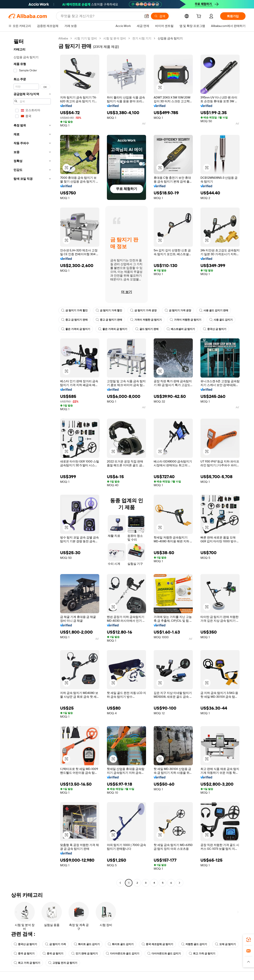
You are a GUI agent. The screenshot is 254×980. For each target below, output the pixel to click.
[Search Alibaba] (101, 16)
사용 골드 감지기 (221, 320)
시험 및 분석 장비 (115, 38)
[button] (147, 16)
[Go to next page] (179, 883)
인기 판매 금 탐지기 (85, 954)
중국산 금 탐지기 (215, 329)
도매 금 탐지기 (225, 944)
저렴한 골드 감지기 (194, 944)
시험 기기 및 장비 (86, 38)
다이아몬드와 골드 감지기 (123, 954)
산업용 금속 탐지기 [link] (170, 38)
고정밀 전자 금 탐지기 (63, 963)
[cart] (200, 17)
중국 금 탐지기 (24, 954)
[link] (248, 940)
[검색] (160, 16)
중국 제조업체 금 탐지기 (157, 944)
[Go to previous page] (120, 883)
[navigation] (32, 461)
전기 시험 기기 (142, 38)
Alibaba (63, 38)
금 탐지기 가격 (55, 944)
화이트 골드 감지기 (87, 944)
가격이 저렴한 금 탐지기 (146, 320)
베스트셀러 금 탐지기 (181, 329)
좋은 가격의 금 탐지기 (76, 329)
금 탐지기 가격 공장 (143, 310)
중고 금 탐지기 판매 (74, 320)
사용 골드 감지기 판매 (214, 310)
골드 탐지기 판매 (147, 329)
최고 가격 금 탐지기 (202, 954)
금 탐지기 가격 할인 (74, 310)
